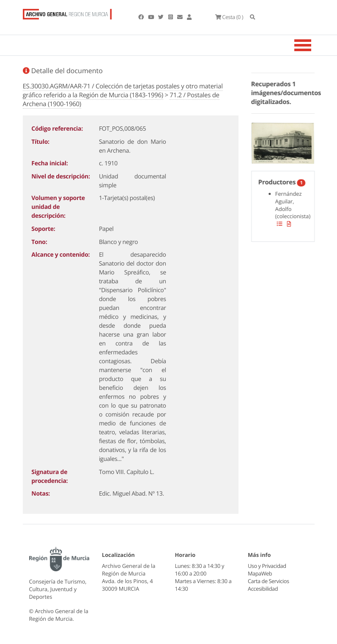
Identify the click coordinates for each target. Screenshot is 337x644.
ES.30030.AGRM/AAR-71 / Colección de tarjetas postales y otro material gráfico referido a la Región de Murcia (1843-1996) (123, 91)
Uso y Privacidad (267, 566)
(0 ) (229, 17)
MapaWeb (260, 573)
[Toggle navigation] (313, 45)
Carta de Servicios (268, 581)
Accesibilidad (263, 589)
